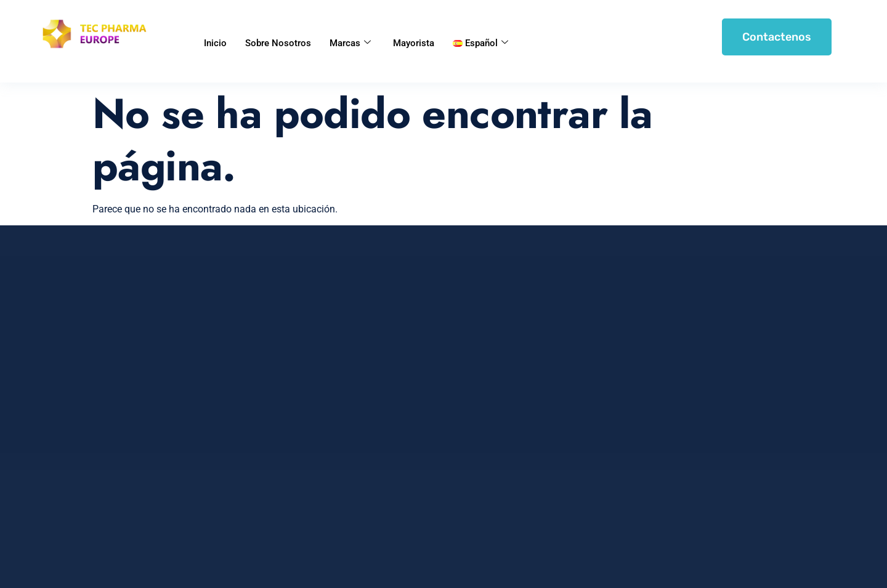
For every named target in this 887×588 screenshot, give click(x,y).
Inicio (215, 43)
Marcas (350, 43)
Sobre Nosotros (278, 43)
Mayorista (414, 43)
